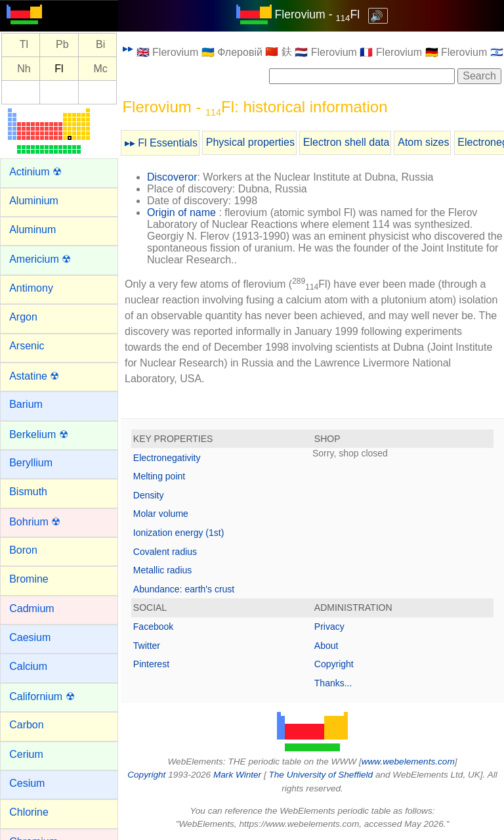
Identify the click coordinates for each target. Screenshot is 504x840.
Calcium (28, 666)
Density (149, 495)
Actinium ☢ (35, 172)
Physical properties (250, 142)
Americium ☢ (40, 259)
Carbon (26, 725)
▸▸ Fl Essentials (161, 143)
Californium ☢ (42, 696)
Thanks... (333, 683)
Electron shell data (346, 142)
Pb (62, 45)
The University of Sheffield (322, 775)
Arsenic (27, 346)
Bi (100, 45)
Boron (23, 550)
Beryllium (31, 463)
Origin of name (181, 212)
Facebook (153, 627)
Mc (100, 69)
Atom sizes (423, 142)
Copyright (334, 664)
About (326, 646)
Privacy (329, 627)
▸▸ (128, 48)
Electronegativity (167, 458)
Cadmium (31, 608)
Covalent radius (165, 552)
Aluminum (32, 230)
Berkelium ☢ (39, 434)
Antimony (31, 288)
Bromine (29, 579)
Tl (24, 45)
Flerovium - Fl (318, 14)
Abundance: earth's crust (184, 589)
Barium (26, 404)
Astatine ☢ (34, 376)
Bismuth (28, 492)
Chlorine (29, 812)
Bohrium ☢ (35, 522)
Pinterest (151, 664)
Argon (23, 317)
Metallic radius (162, 570)
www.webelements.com (408, 762)
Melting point (159, 476)
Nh (24, 69)
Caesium (30, 637)
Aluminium (34, 201)
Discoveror (172, 177)
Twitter (147, 646)
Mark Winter (237, 775)
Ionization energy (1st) (179, 533)
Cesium (27, 783)
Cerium (26, 754)
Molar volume (161, 514)
